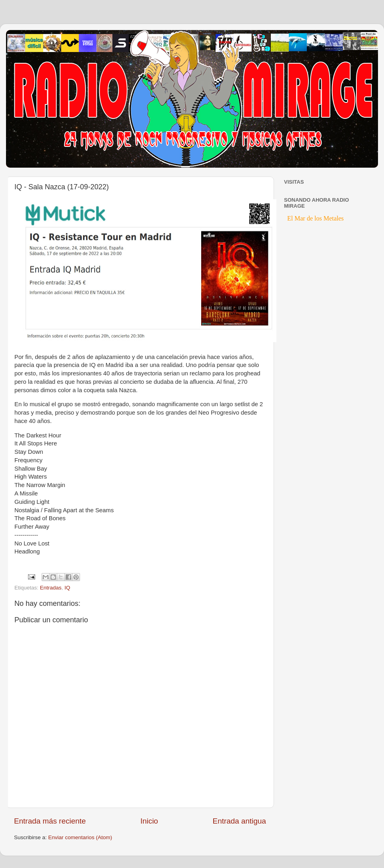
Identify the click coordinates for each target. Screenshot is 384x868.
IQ (67, 588)
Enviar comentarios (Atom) (80, 837)
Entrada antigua (239, 821)
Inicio (149, 821)
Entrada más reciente (50, 821)
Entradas (51, 588)
